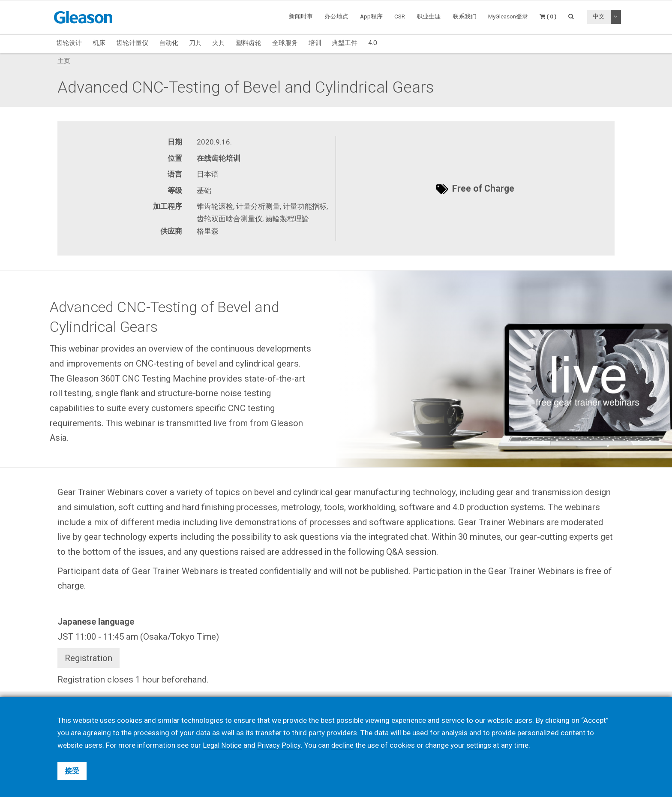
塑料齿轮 (249, 43)
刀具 (195, 43)
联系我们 (465, 16)
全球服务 (285, 43)
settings (482, 745)
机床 (99, 43)
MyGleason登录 (508, 16)
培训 (315, 43)
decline (344, 745)
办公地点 (336, 16)
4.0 (373, 43)
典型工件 (345, 43)
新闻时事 (301, 16)
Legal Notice (223, 745)
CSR (400, 16)
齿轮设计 (69, 43)
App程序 (371, 16)
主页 (64, 61)
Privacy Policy (280, 745)
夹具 (219, 43)
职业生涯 (429, 16)
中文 (599, 16)
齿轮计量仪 (132, 43)
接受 (72, 771)
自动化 (169, 43)
